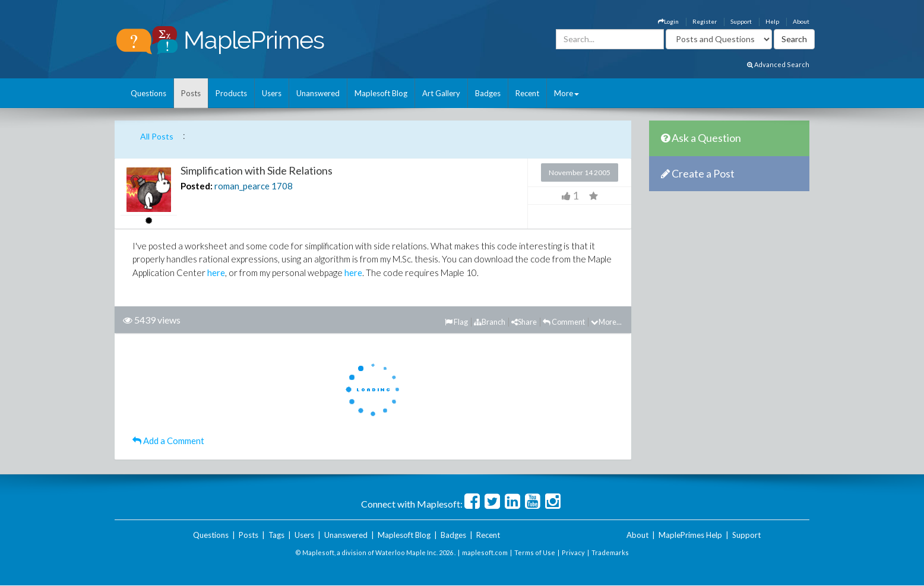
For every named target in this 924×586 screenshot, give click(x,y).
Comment (564, 322)
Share (524, 322)
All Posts (157, 136)
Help (772, 21)
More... (606, 322)
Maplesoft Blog (381, 93)
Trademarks (610, 552)
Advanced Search (778, 64)
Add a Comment (168, 441)
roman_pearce (242, 186)
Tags (276, 535)
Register (705, 21)
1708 (282, 186)
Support (741, 21)
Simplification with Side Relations (257, 170)
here (216, 273)
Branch (490, 322)
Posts (191, 93)
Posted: (197, 186)
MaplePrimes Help (690, 535)
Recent (527, 93)
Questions (148, 93)
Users (272, 93)
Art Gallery (441, 93)
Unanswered (318, 93)
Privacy (573, 552)
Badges (488, 93)
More (567, 93)
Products (231, 93)
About (801, 21)
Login (668, 21)
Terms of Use (535, 552)
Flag (456, 322)
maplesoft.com (485, 552)
